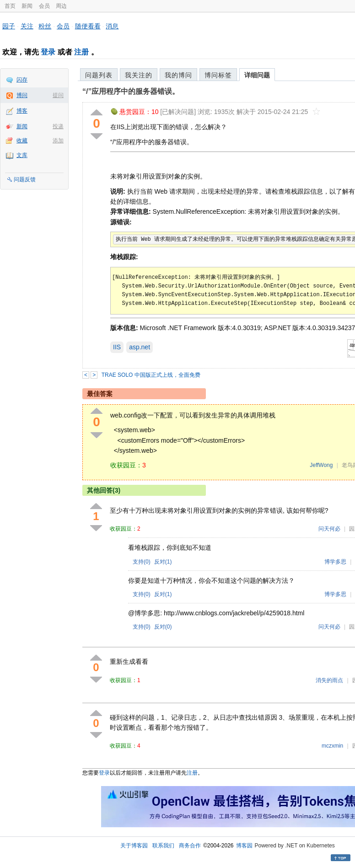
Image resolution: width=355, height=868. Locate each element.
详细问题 (257, 75)
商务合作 (190, 846)
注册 (81, 52)
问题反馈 (25, 179)
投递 (58, 126)
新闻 (27, 6)
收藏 (22, 141)
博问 (22, 95)
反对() (163, 562)
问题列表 (99, 75)
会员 (44, 6)
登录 (48, 52)
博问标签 (218, 75)
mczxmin (332, 746)
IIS (117, 347)
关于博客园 (134, 846)
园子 (9, 26)
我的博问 (178, 75)
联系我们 (163, 846)
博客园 (244, 846)
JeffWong (321, 465)
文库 (22, 155)
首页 (10, 6)
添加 (58, 141)
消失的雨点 (329, 680)
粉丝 (45, 26)
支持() (142, 562)
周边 (61, 6)
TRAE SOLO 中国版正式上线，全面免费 (151, 375)
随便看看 (88, 26)
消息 (112, 26)
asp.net (140, 347)
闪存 (22, 80)
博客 (22, 111)
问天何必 (329, 529)
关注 (27, 26)
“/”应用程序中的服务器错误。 (131, 91)
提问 (58, 95)
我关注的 (139, 75)
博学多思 (335, 562)
